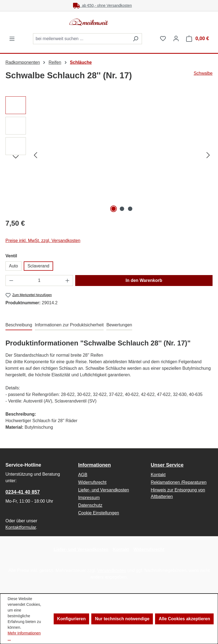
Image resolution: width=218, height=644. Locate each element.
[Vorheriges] (35, 155)
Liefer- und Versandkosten (104, 490)
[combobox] (81, 39)
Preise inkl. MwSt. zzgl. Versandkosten (43, 241)
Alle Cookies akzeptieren (184, 619)
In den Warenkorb (144, 280)
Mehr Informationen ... (24, 636)
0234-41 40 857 (23, 492)
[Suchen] (136, 39)
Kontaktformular (21, 527)
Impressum (89, 498)
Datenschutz (90, 505)
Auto (13, 266)
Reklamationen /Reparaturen (179, 482)
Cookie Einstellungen (99, 513)
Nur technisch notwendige (122, 619)
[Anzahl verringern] (11, 281)
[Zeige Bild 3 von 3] (130, 209)
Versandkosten (112, 570)
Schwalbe (203, 73)
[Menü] (12, 39)
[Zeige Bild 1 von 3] (114, 209)
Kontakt (158, 475)
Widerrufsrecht (92, 482)
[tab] (19, 325)
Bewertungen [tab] (119, 325)
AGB (83, 475)
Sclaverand (38, 266)
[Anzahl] (39, 281)
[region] (109, 155)
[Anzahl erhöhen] (68, 281)
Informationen (95, 465)
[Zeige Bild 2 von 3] (122, 209)
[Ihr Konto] (176, 38)
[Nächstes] (208, 155)
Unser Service (167, 465)
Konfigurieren (72, 619)
